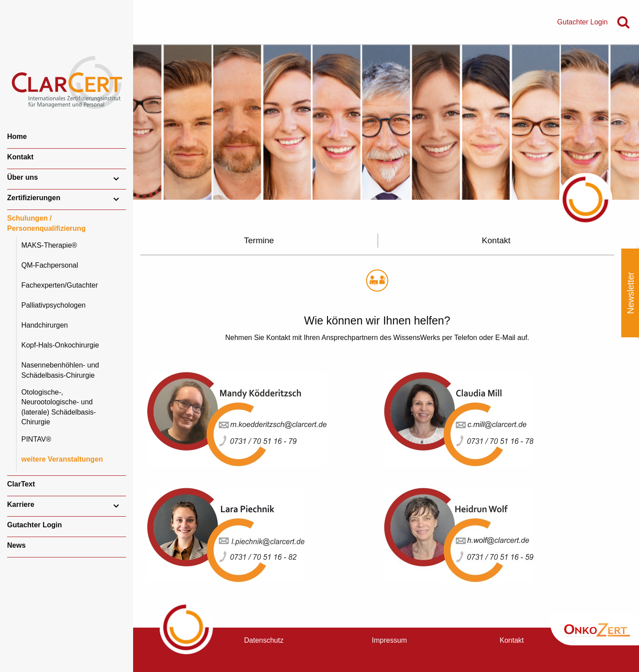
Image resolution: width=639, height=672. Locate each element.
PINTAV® (36, 439)
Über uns (22, 177)
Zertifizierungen (34, 198)
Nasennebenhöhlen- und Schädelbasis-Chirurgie (60, 370)
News (16, 545)
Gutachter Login (35, 525)
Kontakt (20, 157)
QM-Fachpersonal (50, 265)
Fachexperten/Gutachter (60, 285)
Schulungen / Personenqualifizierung (46, 223)
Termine (259, 240)
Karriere (21, 504)
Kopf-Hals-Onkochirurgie (60, 345)
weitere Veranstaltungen (62, 459)
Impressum (389, 640)
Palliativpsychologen (53, 305)
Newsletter (631, 293)
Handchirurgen (45, 325)
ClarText (21, 484)
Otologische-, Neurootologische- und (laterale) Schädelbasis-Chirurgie (59, 407)
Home (17, 136)
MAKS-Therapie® (49, 245)
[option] (386, 122)
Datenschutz (264, 640)
